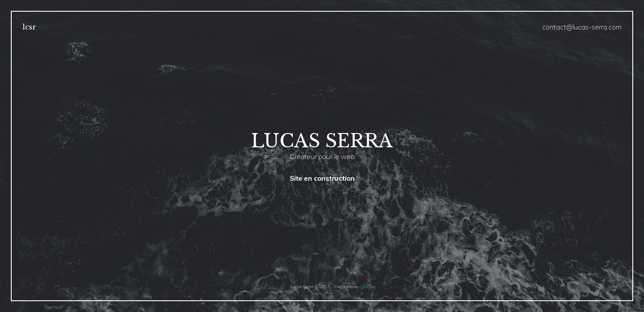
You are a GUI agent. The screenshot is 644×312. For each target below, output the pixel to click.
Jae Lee (369, 287)
